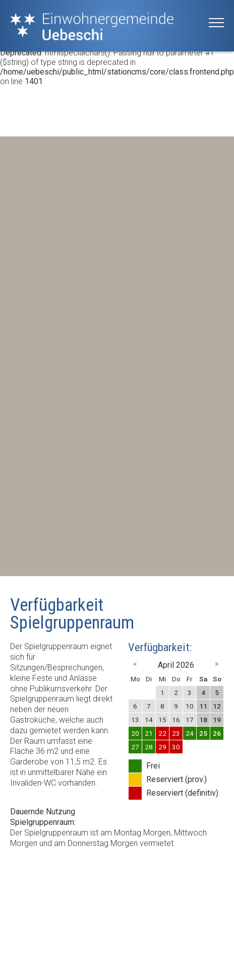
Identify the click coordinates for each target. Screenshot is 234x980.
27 (135, 747)
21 (149, 733)
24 (190, 733)
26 (217, 733)
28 (149, 747)
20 (135, 733)
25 (203, 733)
